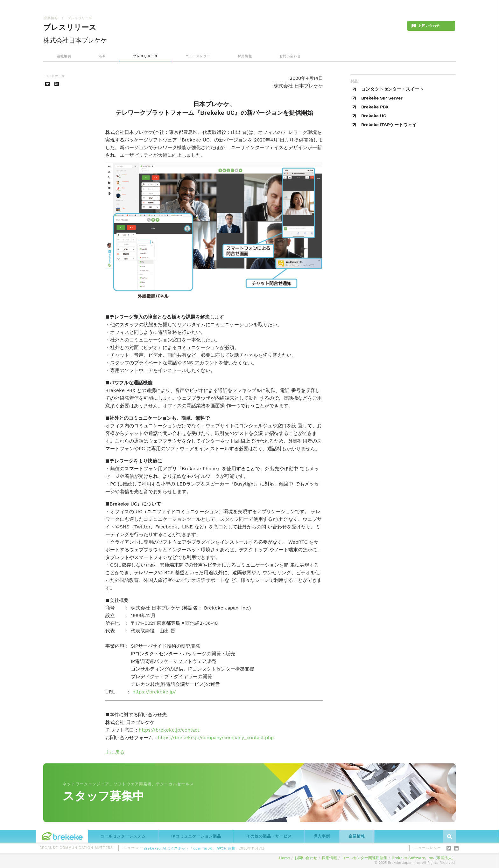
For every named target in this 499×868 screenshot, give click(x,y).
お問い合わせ (290, 56)
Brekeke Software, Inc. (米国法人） (424, 858)
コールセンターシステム (123, 836)
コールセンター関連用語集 (364, 858)
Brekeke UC (374, 116)
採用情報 (245, 56)
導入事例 (322, 836)
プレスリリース (80, 18)
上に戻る (115, 752)
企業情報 (51, 18)
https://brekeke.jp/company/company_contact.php (216, 738)
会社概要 (64, 56)
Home (285, 858)
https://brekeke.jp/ (154, 692)
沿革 (102, 56)
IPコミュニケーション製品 (196, 836)
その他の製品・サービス (269, 836)
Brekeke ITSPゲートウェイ (389, 125)
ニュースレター (198, 56)
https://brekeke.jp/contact (169, 730)
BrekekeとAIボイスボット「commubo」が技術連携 (190, 849)
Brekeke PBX (375, 107)
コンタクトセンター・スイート (392, 89)
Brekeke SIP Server (382, 98)
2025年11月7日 (252, 849)
